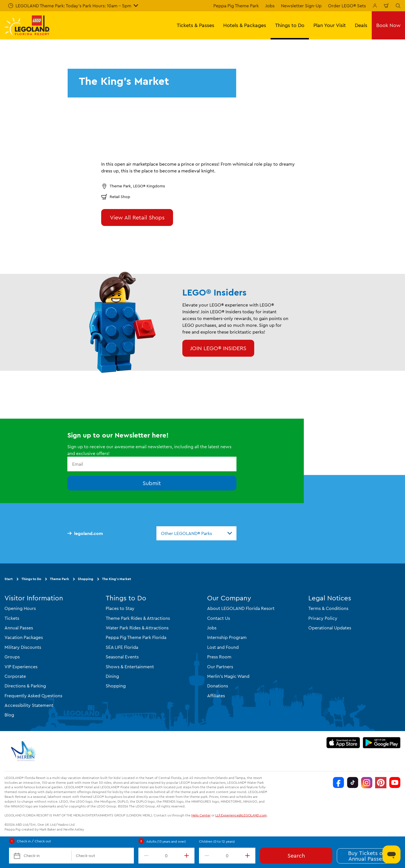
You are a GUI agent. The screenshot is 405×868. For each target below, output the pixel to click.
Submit (152, 483)
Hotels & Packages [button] (245, 25)
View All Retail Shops (137, 217)
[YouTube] (395, 783)
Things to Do (31, 579)
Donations (218, 686)
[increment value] (188, 856)
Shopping (86, 579)
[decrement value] (145, 856)
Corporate (15, 676)
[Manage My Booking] (375, 6)
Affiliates (216, 696)
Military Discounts (23, 647)
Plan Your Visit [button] (330, 25)
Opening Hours (20, 608)
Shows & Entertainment (130, 667)
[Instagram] (367, 783)
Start (9, 579)
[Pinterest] (381, 783)
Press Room (219, 657)
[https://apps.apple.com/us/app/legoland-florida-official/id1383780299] (343, 743)
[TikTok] (353, 783)
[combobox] (196, 533)
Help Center (201, 815)
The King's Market (117, 579)
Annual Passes (19, 628)
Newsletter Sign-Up (301, 6)
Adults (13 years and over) (166, 841)
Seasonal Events (122, 657)
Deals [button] (361, 25)
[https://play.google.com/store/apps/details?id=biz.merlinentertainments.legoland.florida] (382, 743)
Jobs (270, 6)
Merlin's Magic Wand (228, 676)
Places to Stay (120, 608)
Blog (9, 715)
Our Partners (220, 667)
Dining (112, 676)
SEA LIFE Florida (122, 647)
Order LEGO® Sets (347, 6)
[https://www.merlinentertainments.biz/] (24, 751)
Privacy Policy (323, 618)
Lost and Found (223, 647)
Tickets (12, 618)
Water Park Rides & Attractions (137, 628)
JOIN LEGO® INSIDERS (218, 348)
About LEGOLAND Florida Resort (241, 608)
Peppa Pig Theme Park (236, 6)
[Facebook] (338, 783)
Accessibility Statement (29, 705)
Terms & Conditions (328, 608)
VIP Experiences (21, 667)
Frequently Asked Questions (33, 696)
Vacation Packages (24, 637)
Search (296, 855)
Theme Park (59, 579)
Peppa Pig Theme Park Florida (136, 637)
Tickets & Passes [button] (195, 25)
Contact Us (219, 618)
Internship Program (227, 637)
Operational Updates (330, 628)
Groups (12, 657)
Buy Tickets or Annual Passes (366, 856)
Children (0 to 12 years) (217, 841)
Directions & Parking (25, 686)
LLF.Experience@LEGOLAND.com (241, 815)
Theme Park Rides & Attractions (138, 618)
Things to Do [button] (290, 25)
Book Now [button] (388, 25)
